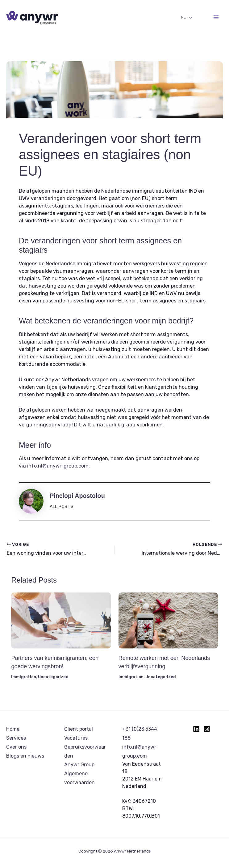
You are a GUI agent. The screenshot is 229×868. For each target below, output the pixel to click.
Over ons (16, 747)
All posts (62, 507)
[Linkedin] (196, 729)
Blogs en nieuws (25, 756)
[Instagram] (207, 729)
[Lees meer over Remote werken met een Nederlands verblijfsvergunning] (168, 620)
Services (16, 738)
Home (13, 729)
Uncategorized (53, 677)
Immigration (24, 677)
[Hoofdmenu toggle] (216, 17)
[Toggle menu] (189, 18)
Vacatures (76, 738)
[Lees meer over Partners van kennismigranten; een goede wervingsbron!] (61, 620)
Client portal (79, 729)
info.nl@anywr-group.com (58, 466)
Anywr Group (79, 765)
